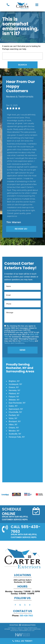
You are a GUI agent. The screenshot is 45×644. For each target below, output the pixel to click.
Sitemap (7, 629)
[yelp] (25, 605)
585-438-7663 (26, 616)
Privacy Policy (28, 341)
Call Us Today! (22, 641)
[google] (20, 605)
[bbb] (30, 605)
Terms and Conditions (14, 343)
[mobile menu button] (37, 5)
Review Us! (21, 229)
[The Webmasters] (23, 626)
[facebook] (15, 605)
